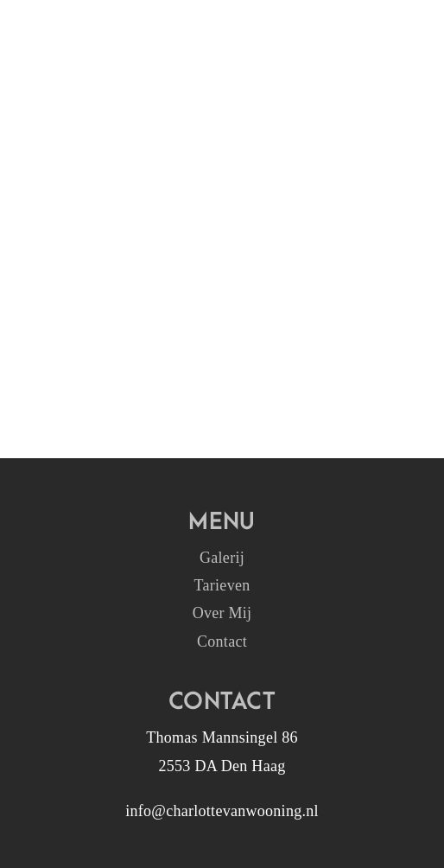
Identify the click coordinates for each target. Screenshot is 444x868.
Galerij (222, 558)
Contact (222, 641)
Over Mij (222, 613)
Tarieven (222, 585)
